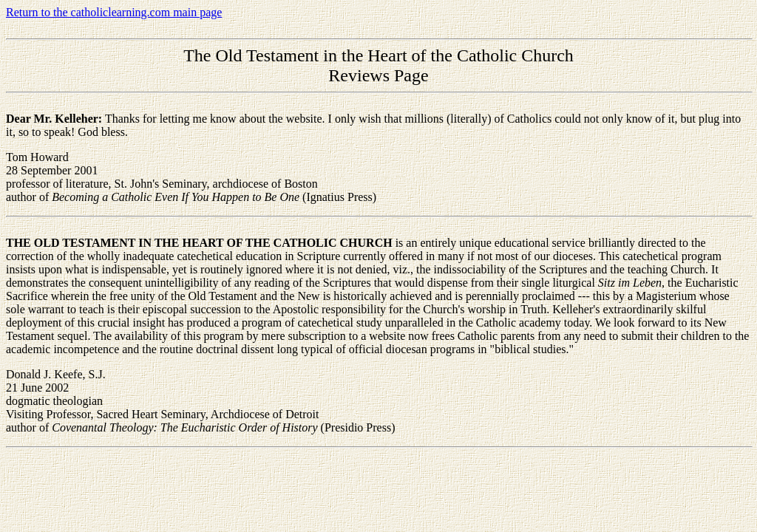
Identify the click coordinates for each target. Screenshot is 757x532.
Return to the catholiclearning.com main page (114, 12)
